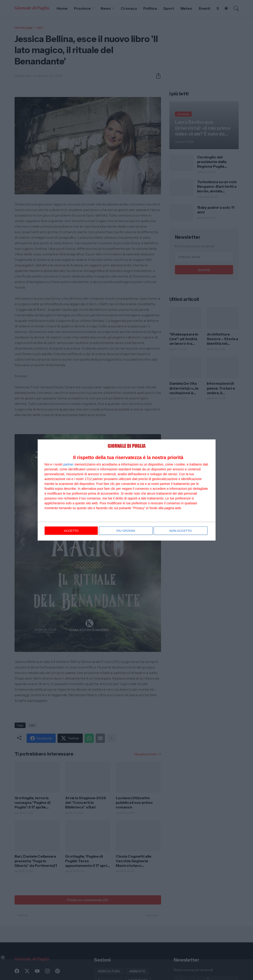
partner (68, 465)
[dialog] (127, 490)
